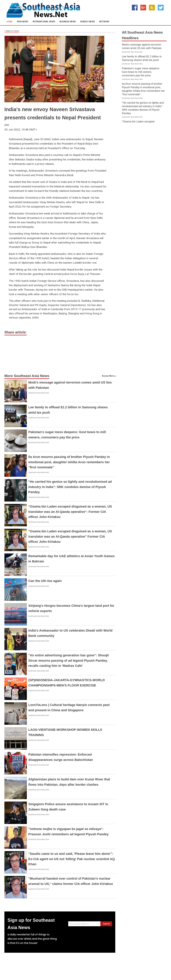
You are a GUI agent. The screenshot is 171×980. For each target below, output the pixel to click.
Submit (106, 924)
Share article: (16, 332)
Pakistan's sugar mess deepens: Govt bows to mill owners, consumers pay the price (141, 72)
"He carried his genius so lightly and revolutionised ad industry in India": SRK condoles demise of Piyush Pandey (70, 487)
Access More (108, 376)
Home (10, 22)
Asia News (23, 22)
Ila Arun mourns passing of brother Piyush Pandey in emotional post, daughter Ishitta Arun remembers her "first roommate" (69, 462)
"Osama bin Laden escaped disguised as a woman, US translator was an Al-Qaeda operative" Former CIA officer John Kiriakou (70, 536)
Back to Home (12, 31)
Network (104, 22)
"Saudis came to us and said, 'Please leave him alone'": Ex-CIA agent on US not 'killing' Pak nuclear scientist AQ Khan (72, 859)
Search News (88, 22)
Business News (68, 22)
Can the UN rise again (45, 581)
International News (44, 22)
